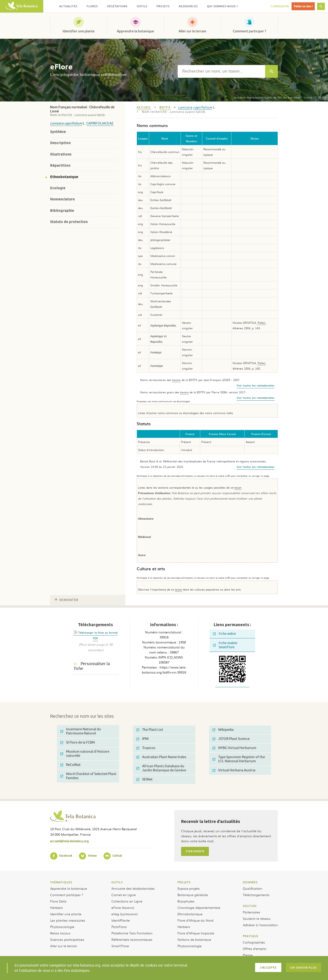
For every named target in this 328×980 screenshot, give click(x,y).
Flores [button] (92, 6)
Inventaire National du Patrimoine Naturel (81, 731)
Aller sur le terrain (192, 31)
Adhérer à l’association (260, 925)
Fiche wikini (224, 634)
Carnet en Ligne (124, 895)
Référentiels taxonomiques (132, 939)
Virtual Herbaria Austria (234, 770)
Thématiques (61, 882)
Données (250, 882)
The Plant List (150, 730)
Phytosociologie (62, 927)
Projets (184, 882)
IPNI (142, 739)
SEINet (145, 779)
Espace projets (189, 888)
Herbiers (56, 907)
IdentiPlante (121, 920)
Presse (248, 955)
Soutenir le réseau (257, 918)
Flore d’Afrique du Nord (195, 920)
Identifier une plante (79, 31)
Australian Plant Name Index (161, 757)
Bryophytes (186, 901)
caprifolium (73, 123)
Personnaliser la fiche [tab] (92, 666)
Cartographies (254, 942)
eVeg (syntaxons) (124, 914)
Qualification (253, 888)
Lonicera (57, 123)
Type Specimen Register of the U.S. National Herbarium (239, 759)
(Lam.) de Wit (258, 97)
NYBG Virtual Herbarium (234, 748)
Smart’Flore (120, 946)
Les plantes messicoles (68, 920)
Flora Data (58, 901)
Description (60, 143)
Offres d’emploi (255, 949)
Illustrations (61, 154)
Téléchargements (256, 895)
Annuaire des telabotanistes (133, 888)
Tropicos (146, 748)
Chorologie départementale (199, 907)
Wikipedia (223, 730)
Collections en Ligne (127, 901)
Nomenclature (62, 199)
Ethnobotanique (64, 177)
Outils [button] (142, 6)
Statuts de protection (69, 222)
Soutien (250, 906)
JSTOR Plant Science (231, 739)
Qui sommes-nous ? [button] (222, 6)
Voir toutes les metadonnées (256, 385)
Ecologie (58, 188)
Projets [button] (163, 6)
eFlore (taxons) (123, 907)
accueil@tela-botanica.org (69, 841)
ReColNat (70, 765)
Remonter (67, 600)
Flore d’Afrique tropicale (196, 933)
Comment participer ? (249, 31)
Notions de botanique (194, 939)
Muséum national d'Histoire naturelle (85, 754)
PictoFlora (119, 927)
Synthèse (58, 132)
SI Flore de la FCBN (78, 743)
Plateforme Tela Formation (132, 933)
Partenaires (251, 912)
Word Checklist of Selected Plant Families (88, 776)
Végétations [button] (117, 6)
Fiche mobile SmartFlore (225, 645)
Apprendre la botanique (135, 31)
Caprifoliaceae (100, 123)
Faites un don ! (303, 6)
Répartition (60, 165)
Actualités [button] (68, 6)
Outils (117, 882)
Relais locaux (60, 933)
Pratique (251, 936)
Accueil (144, 108)
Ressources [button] (188, 6)
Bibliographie (62, 211)
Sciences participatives (67, 939)
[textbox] (221, 71)
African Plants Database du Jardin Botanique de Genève (161, 768)
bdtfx (165, 108)
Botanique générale (193, 895)
